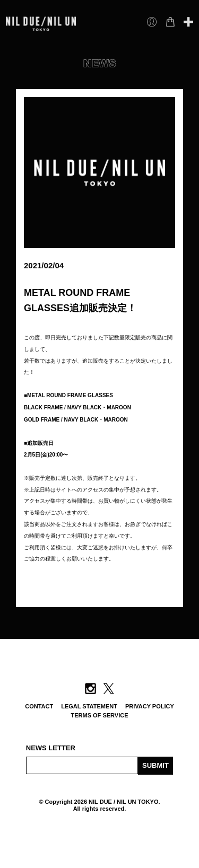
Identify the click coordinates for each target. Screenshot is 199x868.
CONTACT (39, 706)
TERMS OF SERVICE (100, 715)
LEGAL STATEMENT (89, 706)
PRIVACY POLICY (150, 706)
